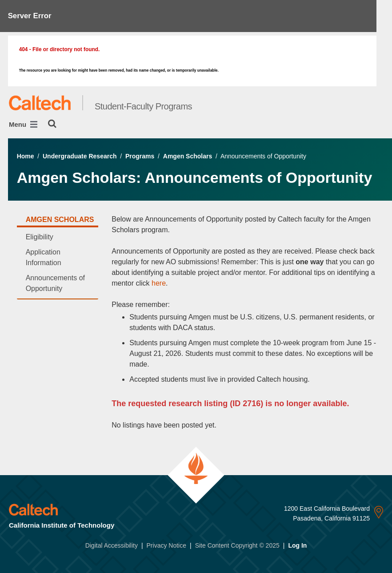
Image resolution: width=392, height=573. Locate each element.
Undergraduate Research (80, 156)
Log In (297, 545)
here (159, 283)
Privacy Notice (166, 545)
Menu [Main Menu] (23, 124)
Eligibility (40, 237)
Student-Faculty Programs (143, 106)
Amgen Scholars (188, 156)
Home (26, 156)
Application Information (44, 257)
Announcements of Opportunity (55, 283)
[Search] (52, 124)
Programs (140, 156)
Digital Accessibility (112, 545)
